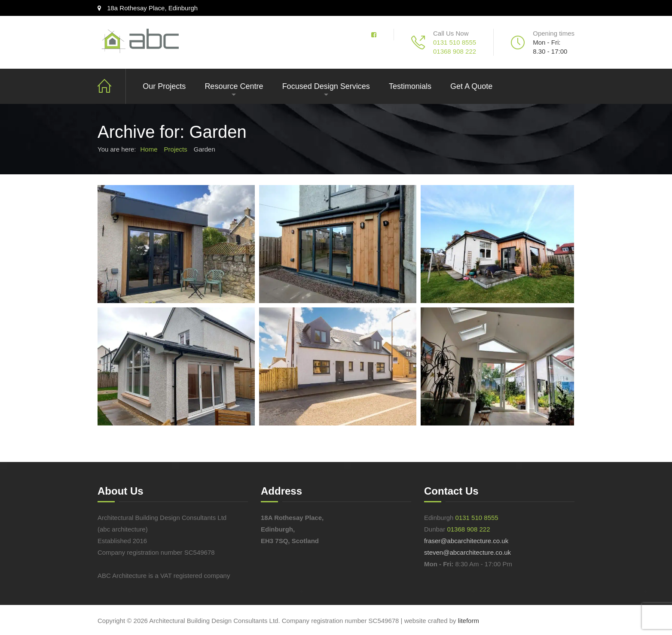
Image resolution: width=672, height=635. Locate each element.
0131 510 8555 (455, 42)
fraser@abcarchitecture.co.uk (466, 541)
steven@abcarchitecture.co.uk (467, 552)
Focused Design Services (326, 86)
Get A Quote (471, 86)
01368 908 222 (455, 51)
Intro (112, 86)
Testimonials (410, 86)
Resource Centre (234, 86)
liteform (469, 621)
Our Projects (164, 86)
